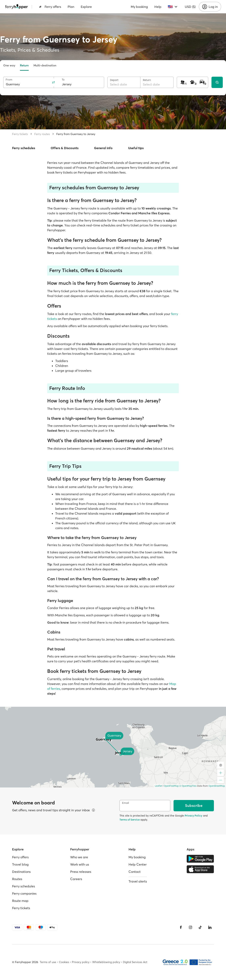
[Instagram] (190, 927)
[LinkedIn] (210, 927)
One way (9, 65)
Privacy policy (81, 962)
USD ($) (190, 7)
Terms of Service (130, 820)
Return (24, 65)
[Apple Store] (200, 869)
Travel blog (20, 864)
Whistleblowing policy (106, 962)
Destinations (21, 872)
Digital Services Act (135, 962)
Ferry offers (50, 7)
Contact (135, 872)
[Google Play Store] (200, 859)
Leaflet (158, 786)
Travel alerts (138, 881)
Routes (17, 879)
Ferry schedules (24, 148)
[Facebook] (181, 927)
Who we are (79, 857)
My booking (139, 7)
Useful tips (136, 148)
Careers (76, 879)
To (63, 80)
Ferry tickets (20, 134)
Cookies (64, 962)
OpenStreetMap (217, 786)
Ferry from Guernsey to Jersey (76, 134)
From (9, 80)
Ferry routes (42, 134)
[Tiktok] (200, 927)
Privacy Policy (193, 816)
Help (158, 7)
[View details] (93, 810)
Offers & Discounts (65, 148)
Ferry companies (24, 893)
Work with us (80, 864)
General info (103, 148)
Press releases (81, 872)
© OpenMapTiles (188, 786)
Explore (86, 7)
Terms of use (48, 962)
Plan (71, 7)
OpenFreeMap (171, 786)
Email (126, 803)
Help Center (138, 864)
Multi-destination (45, 65)
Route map (20, 901)
